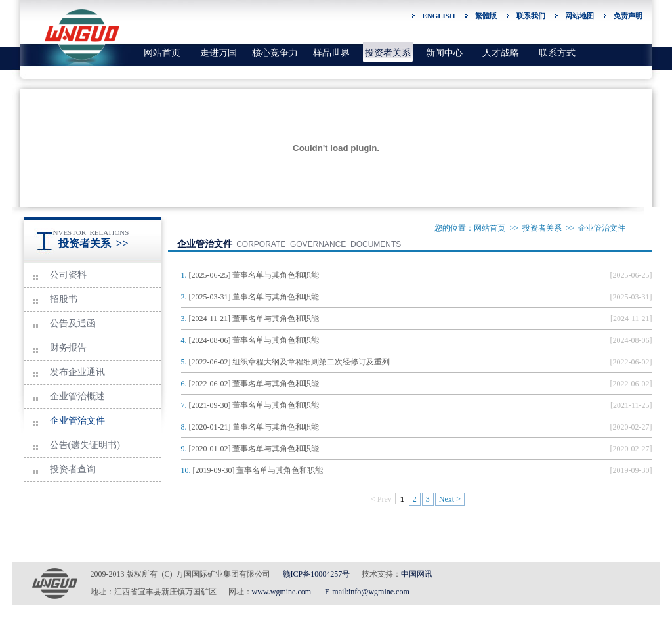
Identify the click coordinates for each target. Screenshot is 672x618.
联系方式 (557, 53)
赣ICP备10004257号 (317, 574)
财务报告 (68, 348)
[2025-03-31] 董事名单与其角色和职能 (254, 297)
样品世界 (331, 53)
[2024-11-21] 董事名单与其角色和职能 (254, 319)
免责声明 (628, 16)
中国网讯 (417, 574)
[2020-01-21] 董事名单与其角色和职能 (254, 427)
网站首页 (162, 53)
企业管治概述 (77, 396)
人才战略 (501, 53)
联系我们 (531, 16)
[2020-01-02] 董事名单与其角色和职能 (254, 449)
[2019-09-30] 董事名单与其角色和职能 (258, 470)
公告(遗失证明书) (85, 445)
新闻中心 (444, 53)
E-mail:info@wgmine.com (367, 592)
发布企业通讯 (77, 372)
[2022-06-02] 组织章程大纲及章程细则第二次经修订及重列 (290, 362)
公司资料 (68, 275)
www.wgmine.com (282, 592)
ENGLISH (438, 16)
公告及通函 (73, 323)
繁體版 (486, 16)
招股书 (64, 299)
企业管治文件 (77, 421)
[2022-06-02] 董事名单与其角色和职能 (254, 384)
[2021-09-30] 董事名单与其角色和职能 (254, 405)
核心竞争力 (275, 53)
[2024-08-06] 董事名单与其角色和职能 (254, 340)
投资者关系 (388, 53)
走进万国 (219, 53)
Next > (450, 499)
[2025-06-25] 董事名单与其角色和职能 (254, 275)
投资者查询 (73, 469)
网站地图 (579, 16)
